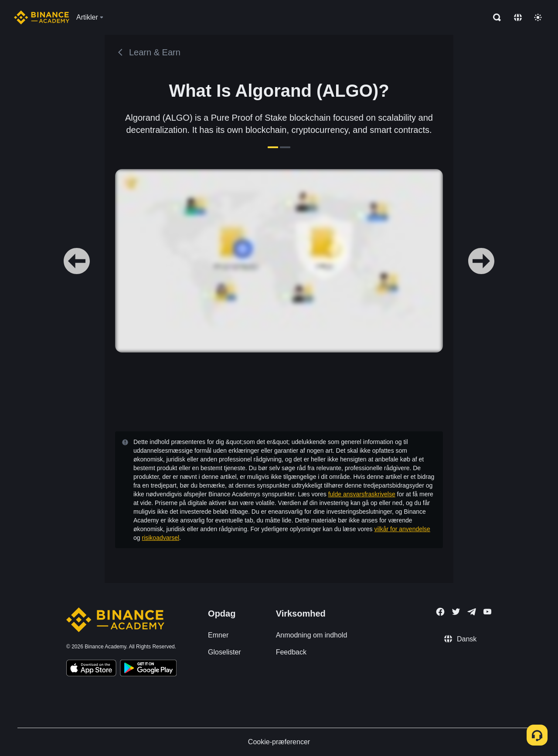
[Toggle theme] (538, 17)
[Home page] (42, 17)
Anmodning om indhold (312, 635)
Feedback (291, 652)
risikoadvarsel (160, 538)
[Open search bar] (494, 17)
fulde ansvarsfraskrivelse (362, 494)
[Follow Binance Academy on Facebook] (440, 612)
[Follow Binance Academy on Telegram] (472, 612)
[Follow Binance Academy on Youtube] (487, 612)
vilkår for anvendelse (402, 529)
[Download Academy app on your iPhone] (91, 669)
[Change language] (518, 17)
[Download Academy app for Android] (148, 669)
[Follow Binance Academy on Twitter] (456, 612)
